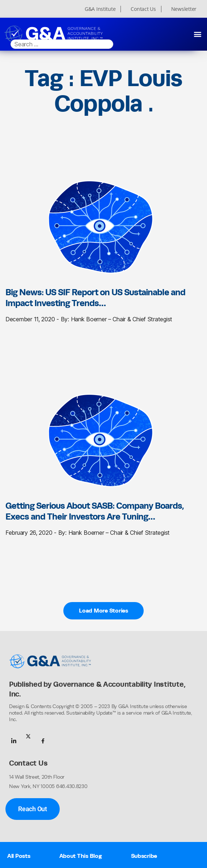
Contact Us (143, 9)
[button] (197, 34)
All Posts (19, 856)
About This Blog (81, 856)
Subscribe (144, 856)
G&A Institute (100, 9)
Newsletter (184, 9)
